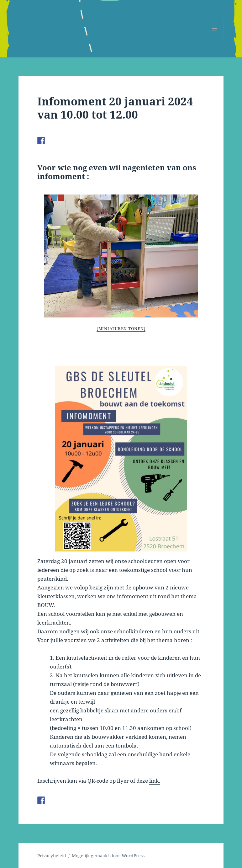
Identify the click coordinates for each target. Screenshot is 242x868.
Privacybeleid (52, 856)
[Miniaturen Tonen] (121, 328)
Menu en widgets (215, 37)
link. (155, 781)
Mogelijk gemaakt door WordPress (108, 856)
